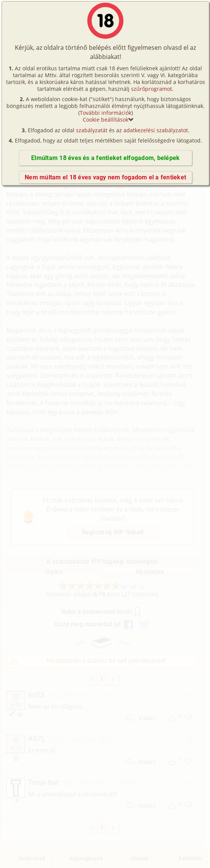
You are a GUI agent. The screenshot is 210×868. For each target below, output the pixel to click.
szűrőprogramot (152, 89)
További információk (106, 113)
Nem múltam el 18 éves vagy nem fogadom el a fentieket (105, 177)
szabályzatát (92, 130)
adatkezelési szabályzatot (156, 130)
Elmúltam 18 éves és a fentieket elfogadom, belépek (105, 158)
